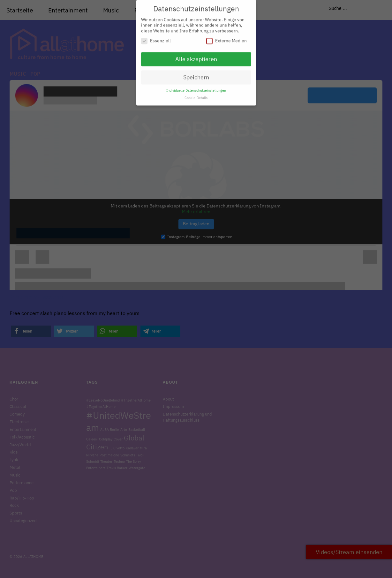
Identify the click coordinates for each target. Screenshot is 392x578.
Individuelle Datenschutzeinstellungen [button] (196, 87)
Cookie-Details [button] (196, 95)
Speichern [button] (196, 74)
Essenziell (156, 38)
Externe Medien (226, 38)
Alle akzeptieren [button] (196, 56)
